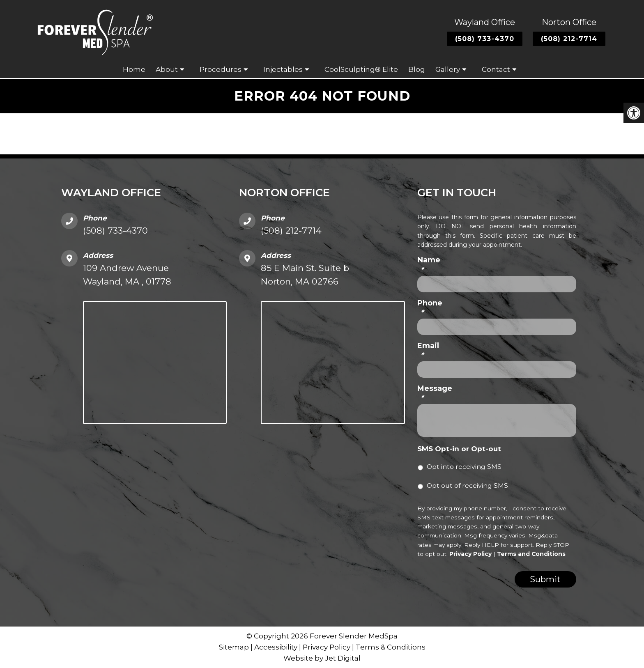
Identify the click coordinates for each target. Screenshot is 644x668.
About (167, 69)
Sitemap (234, 647)
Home (134, 69)
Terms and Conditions (531, 554)
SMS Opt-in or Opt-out (459, 449)
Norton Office (569, 22)
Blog (417, 69)
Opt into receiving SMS (464, 467)
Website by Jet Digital (322, 658)
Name (429, 265)
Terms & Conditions (391, 647)
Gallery (448, 69)
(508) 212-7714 (569, 39)
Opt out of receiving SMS (467, 486)
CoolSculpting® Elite (361, 69)
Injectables (283, 69)
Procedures (221, 69)
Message (435, 393)
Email (428, 350)
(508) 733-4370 (485, 39)
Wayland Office (485, 22)
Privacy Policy (470, 554)
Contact (496, 69)
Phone (430, 308)
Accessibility (276, 647)
